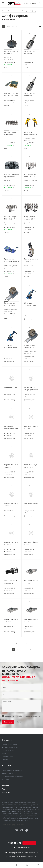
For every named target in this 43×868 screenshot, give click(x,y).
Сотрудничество (8, 751)
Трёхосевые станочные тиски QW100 (10, 348)
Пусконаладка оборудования (12, 776)
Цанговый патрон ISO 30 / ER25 (11, 133)
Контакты (6, 792)
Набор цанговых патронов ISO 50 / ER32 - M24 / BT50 (30, 219)
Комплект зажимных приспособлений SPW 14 (12, 177)
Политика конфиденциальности (14, 825)
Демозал (5, 786)
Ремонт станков (8, 773)
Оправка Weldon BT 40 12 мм (11, 505)
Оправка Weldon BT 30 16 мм (31, 582)
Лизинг (5, 789)
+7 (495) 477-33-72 (30, 3)
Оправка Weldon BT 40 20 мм (11, 466)
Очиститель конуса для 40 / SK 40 (31, 466)
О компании (7, 740)
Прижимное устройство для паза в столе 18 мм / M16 (31, 134)
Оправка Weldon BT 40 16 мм (11, 543)
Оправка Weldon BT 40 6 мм (31, 505)
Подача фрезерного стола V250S (31, 260)
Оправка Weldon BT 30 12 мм (11, 621)
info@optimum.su (23, 848)
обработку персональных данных (29, 716)
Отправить (8, 722)
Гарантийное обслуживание (12, 770)
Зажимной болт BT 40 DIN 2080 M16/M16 (11, 583)
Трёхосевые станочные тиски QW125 (30, 305)
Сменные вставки (11, 387)
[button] (8, 50)
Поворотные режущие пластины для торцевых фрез (11, 428)
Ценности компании (9, 744)
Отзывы (5, 760)
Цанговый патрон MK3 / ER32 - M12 (30, 175)
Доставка (5, 780)
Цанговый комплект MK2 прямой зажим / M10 (12, 96)
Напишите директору (10, 747)
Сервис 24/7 (7, 766)
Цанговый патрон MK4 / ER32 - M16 (11, 218)
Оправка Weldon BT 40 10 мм (31, 427)
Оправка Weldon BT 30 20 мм (31, 621)
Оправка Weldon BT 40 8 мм (31, 543)
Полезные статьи (8, 757)
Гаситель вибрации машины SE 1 (11, 52)
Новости (5, 754)
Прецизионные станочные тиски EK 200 (12, 261)
